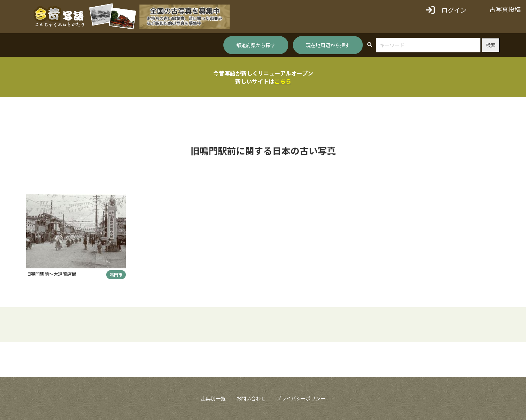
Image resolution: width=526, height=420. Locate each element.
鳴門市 (116, 274)
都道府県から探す (256, 45)
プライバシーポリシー (301, 398)
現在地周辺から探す (328, 45)
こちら (283, 81)
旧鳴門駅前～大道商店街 (51, 274)
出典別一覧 (213, 398)
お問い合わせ (251, 398)
